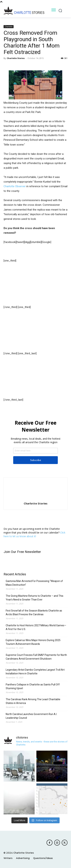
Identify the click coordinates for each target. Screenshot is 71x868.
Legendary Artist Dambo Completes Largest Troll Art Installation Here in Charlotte (35, 672)
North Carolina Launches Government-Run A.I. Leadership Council (31, 716)
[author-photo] (35, 498)
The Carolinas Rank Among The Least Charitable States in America (33, 701)
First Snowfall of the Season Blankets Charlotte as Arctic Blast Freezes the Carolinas (34, 612)
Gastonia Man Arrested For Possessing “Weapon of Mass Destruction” (34, 583)
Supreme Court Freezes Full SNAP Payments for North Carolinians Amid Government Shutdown (36, 657)
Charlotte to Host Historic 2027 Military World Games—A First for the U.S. (36, 627)
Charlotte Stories (16, 58)
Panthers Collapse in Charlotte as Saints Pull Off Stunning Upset (33, 686)
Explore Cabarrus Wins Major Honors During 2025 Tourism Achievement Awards (33, 642)
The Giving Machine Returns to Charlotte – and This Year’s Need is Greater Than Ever (35, 598)
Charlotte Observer (15, 186)
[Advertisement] (21, 285)
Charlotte (9, 27)
